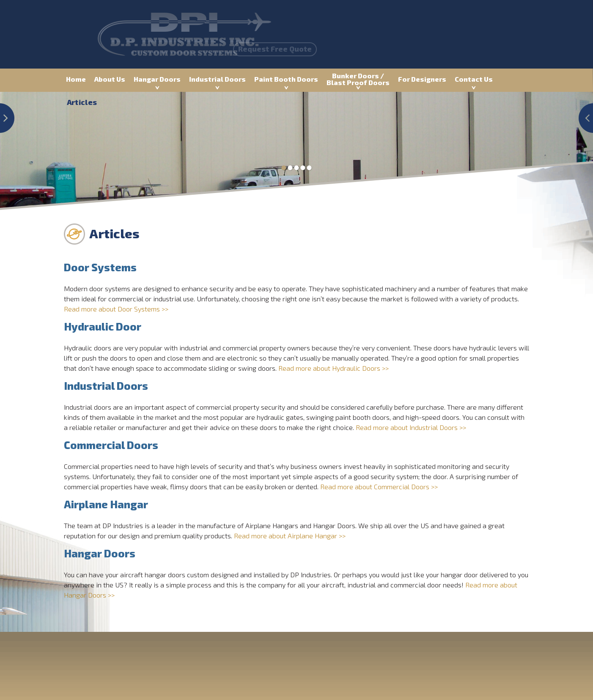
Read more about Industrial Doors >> (411, 427)
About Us (110, 79)
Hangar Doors (157, 79)
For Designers (422, 79)
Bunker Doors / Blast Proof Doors (358, 79)
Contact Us (474, 79)
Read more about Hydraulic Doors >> (334, 368)
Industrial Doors (217, 79)
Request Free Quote (253, 49)
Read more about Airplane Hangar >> (290, 536)
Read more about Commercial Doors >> (379, 486)
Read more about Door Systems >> (116, 309)
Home (76, 79)
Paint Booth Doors (286, 79)
